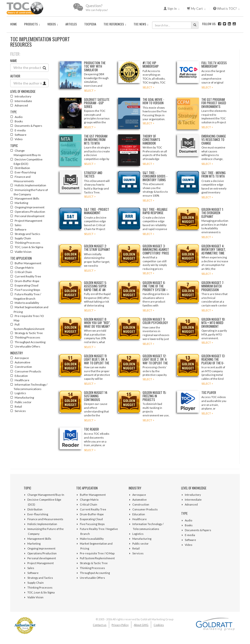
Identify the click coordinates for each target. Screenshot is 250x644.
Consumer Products (145, 509)
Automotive (140, 500)
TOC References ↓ (115, 24)
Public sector (141, 544)
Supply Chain (36, 583)
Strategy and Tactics (40, 578)
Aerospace (139, 495)
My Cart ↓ (196, 9)
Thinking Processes (40, 587)
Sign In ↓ (172, 9)
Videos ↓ (53, 24)
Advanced (191, 504)
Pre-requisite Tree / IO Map (97, 553)
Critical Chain (89, 504)
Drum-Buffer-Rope (92, 514)
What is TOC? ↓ (227, 9)
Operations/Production (42, 553)
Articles (71, 24)
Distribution (35, 509)
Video (188, 545)
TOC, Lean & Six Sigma (41, 592)
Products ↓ (32, 24)
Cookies (159, 625)
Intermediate (193, 500)
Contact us (100, 625)
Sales (31, 568)
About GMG (141, 625)
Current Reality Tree (93, 509)
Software (33, 573)
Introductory (193, 495)
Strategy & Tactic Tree (94, 563)
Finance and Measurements (45, 519)
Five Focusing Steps (92, 524)
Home (14, 24)
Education (139, 514)
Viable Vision (35, 597)
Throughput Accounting (95, 573)
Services (138, 553)
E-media (190, 535)
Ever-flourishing (38, 514)
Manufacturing (142, 539)
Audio (188, 520)
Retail (136, 548)
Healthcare (140, 519)
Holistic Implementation (42, 524)
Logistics (138, 534)
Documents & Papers (198, 530)
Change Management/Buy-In (46, 495)
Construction (141, 504)
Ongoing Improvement (41, 548)
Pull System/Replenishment (97, 558)
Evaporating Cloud (91, 519)
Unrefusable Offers (92, 578)
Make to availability (92, 539)
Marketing (34, 544)
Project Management (41, 563)
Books (189, 525)
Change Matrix (89, 500)
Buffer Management (93, 495)
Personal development (42, 558)
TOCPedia (90, 24)
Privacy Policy (120, 625)
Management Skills (39, 539)
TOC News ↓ (141, 24)
